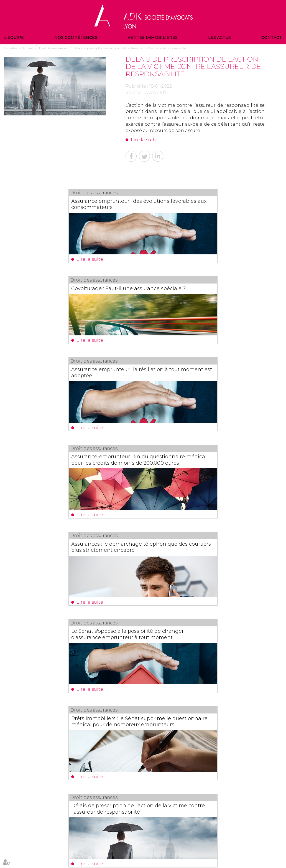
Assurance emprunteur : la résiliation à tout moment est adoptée (73, 300)
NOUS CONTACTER (241, 818)
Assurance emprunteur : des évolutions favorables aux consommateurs (62, 207)
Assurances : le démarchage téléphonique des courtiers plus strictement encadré (67, 400)
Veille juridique (134, 842)
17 (160, 680)
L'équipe (14, 37)
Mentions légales (214, 842)
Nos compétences (76, 37)
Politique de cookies (135, 854)
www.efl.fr (156, 93)
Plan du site (190, 842)
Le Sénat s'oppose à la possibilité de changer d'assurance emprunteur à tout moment (210, 400)
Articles (158, 854)
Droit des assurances (53, 48)
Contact (272, 37)
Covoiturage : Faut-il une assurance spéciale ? (210, 204)
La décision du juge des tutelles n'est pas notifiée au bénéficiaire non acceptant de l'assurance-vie (142, 593)
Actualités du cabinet (163, 842)
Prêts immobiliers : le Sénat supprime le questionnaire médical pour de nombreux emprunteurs (71, 497)
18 (168, 680)
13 (130, 680)
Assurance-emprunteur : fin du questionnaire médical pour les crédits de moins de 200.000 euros (209, 303)
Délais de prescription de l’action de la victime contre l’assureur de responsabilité (130, 48)
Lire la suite (144, 140)
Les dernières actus (143, 714)
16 (153, 680)
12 (123, 680)
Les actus (219, 37)
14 (138, 680)
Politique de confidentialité (249, 842)
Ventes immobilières (153, 37)
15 (145, 680)
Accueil (28, 48)
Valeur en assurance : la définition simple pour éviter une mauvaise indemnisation (146, 736)
